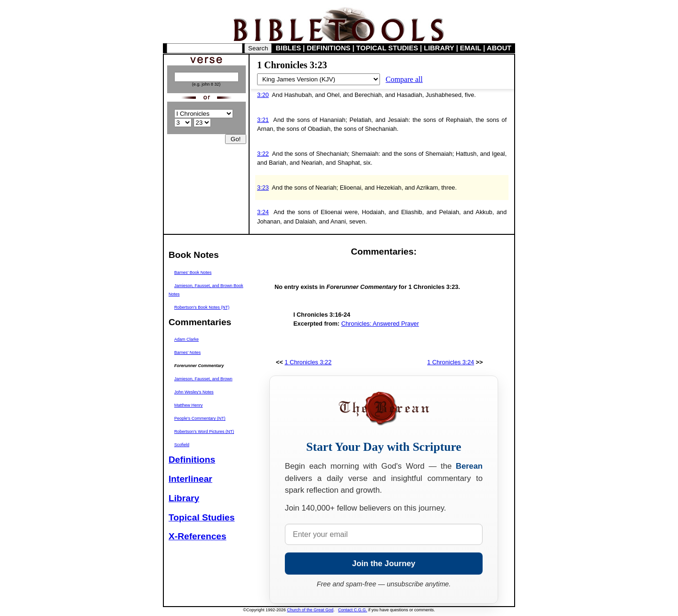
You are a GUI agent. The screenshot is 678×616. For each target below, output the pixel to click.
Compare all (404, 79)
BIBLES (289, 48)
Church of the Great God (311, 610)
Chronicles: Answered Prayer (380, 324)
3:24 (263, 212)
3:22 (263, 154)
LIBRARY (439, 48)
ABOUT (499, 48)
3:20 (263, 95)
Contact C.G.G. (353, 610)
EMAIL (471, 48)
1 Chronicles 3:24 (451, 362)
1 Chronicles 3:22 (308, 362)
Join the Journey (384, 564)
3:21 (263, 120)
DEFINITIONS (329, 48)
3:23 (263, 188)
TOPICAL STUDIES (387, 48)
